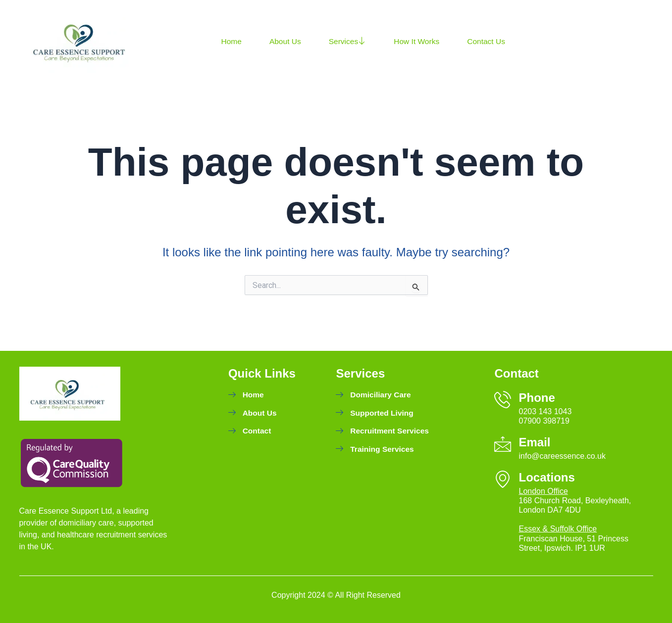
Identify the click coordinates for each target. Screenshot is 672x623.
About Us (286, 41)
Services (349, 42)
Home (232, 41)
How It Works (420, 41)
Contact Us (491, 41)
